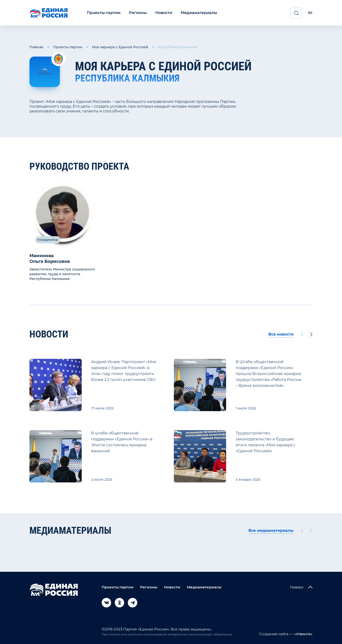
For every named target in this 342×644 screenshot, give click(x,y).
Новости (164, 13)
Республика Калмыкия (178, 47)
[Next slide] (311, 334)
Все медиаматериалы (271, 531)
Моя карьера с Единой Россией (120, 47)
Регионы (138, 13)
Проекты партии (104, 13)
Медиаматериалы (199, 13)
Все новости (281, 334)
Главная (36, 47)
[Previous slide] (302, 334)
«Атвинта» (303, 634)
